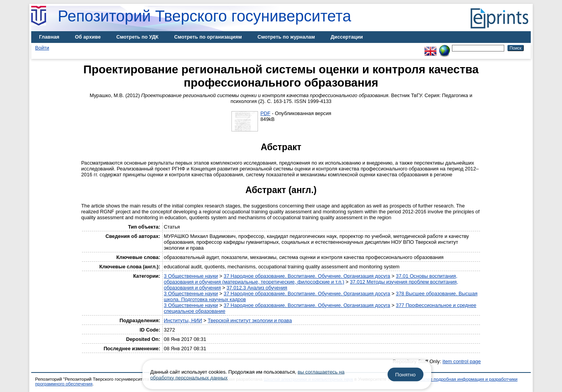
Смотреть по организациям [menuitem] (208, 37)
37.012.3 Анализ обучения (257, 288)
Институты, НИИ (183, 320)
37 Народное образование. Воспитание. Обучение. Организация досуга (307, 276)
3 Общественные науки (191, 276)
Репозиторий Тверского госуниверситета (205, 16)
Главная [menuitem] (49, 37)
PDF (265, 113)
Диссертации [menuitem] (347, 37)
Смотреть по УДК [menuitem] (137, 37)
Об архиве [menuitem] (88, 37)
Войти (42, 48)
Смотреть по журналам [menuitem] (286, 37)
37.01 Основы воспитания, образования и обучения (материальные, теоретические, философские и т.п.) (311, 279)
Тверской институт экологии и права (250, 320)
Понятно (405, 375)
